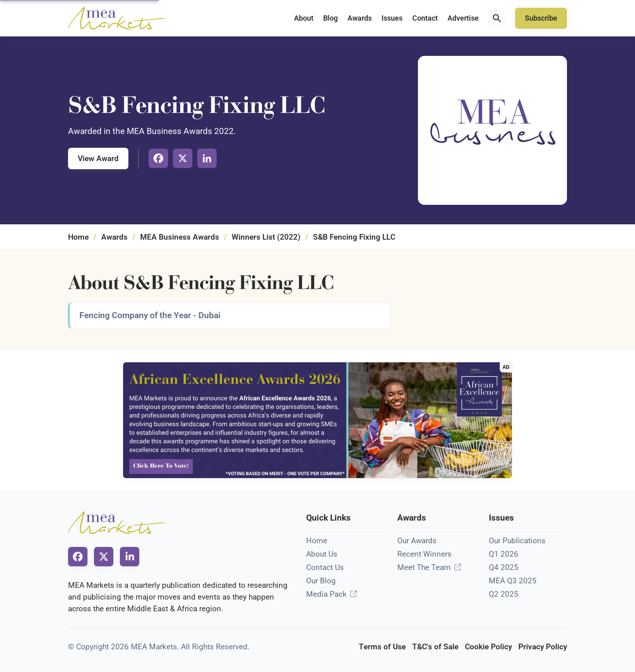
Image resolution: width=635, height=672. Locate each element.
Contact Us (325, 567)
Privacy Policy (543, 647)
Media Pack (326, 594)
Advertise (463, 18)
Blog (330, 18)
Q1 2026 (504, 554)
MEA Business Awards (180, 237)
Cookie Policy (488, 647)
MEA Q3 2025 (513, 581)
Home (78, 237)
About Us (322, 554)
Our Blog (321, 581)
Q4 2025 (504, 567)
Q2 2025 (504, 594)
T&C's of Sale (435, 647)
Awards (360, 18)
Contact (425, 18)
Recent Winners (424, 554)
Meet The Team (424, 567)
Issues (392, 18)
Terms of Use (382, 647)
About (304, 18)
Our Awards (417, 541)
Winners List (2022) (266, 237)
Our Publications (517, 541)
